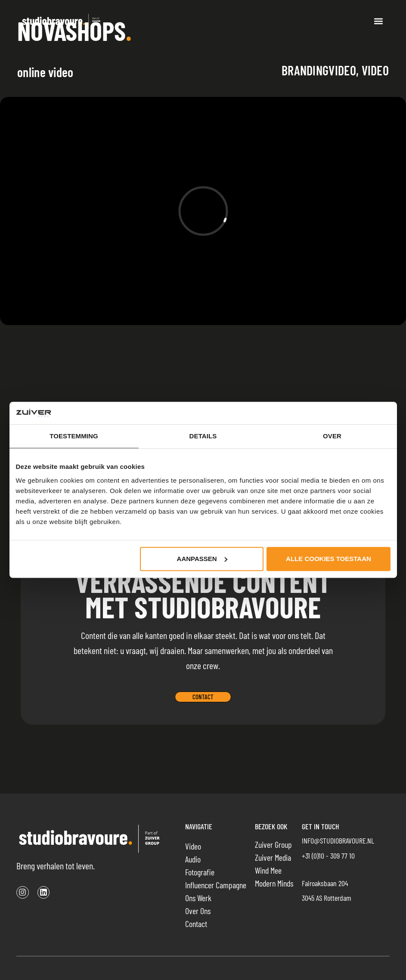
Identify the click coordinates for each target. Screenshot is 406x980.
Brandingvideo (319, 70)
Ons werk (198, 898)
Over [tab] (332, 436)
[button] (379, 21)
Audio (193, 859)
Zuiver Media (273, 857)
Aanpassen (202, 559)
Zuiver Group (273, 844)
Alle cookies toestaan (329, 559)
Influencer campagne (216, 885)
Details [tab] (203, 436)
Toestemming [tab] (74, 436)
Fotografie (200, 872)
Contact (196, 924)
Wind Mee (268, 870)
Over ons (198, 911)
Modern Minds (274, 883)
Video (375, 70)
